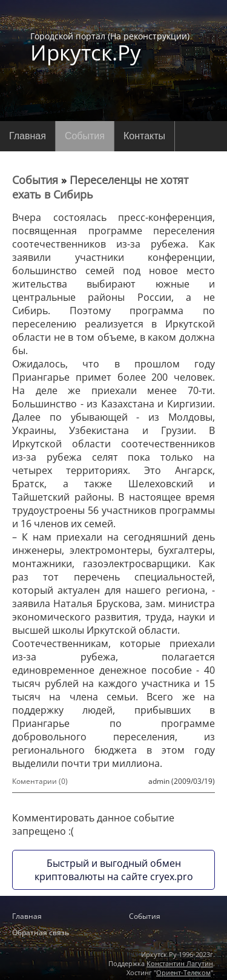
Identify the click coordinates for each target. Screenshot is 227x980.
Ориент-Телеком (183, 972)
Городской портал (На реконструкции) (110, 47)
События (85, 136)
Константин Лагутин (180, 963)
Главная (28, 136)
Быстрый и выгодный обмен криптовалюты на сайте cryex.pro (114, 870)
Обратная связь (41, 932)
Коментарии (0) (40, 781)
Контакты (144, 136)
